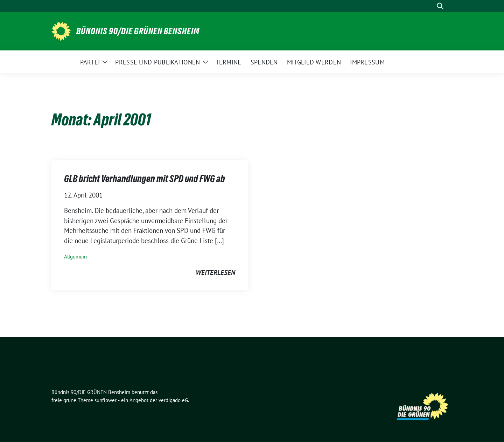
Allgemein (75, 257)
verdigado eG (173, 400)
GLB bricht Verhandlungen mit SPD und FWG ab (145, 179)
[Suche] (430, 6)
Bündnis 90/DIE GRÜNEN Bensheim (138, 31)
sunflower (106, 400)
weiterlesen (215, 272)
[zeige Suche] (440, 6)
